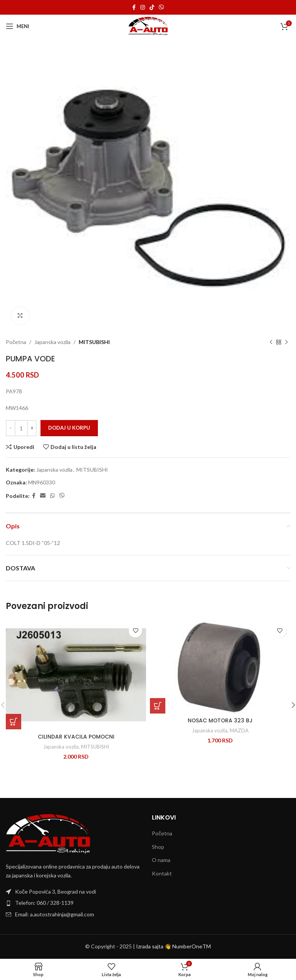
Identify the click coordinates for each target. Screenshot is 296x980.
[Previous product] (271, 342)
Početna (16, 342)
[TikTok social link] (152, 8)
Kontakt (162, 873)
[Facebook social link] (134, 8)
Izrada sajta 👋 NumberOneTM (173, 946)
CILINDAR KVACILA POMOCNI (76, 737)
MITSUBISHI (94, 342)
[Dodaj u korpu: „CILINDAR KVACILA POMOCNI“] (13, 722)
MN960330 (42, 482)
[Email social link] (43, 496)
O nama (161, 860)
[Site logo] (148, 26)
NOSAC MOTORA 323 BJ (220, 720)
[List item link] (75, 903)
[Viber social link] (161, 8)
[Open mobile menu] (18, 26)
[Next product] (286, 342)
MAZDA (239, 730)
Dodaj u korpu (69, 428)
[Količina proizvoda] (21, 428)
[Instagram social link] (143, 8)
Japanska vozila (52, 342)
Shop (158, 847)
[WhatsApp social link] (52, 496)
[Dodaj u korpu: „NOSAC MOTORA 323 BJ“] (158, 706)
